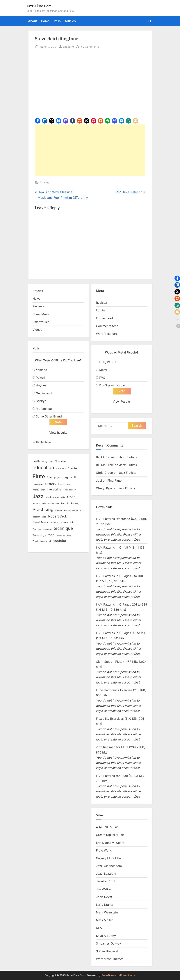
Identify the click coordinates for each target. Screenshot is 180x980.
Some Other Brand (49, 416)
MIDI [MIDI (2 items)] (63, 497)
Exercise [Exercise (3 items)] (73, 468)
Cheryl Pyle (104, 488)
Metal (103, 370)
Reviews (38, 306)
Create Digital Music (110, 835)
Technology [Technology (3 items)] (39, 535)
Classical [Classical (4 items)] (61, 461)
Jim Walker (104, 889)
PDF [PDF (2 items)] (44, 504)
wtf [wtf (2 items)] (50, 541)
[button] (38, 121)
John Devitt (104, 897)
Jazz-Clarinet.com (109, 866)
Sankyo (41, 401)
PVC (102, 378)
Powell (40, 378)
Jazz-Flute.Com (39, 6)
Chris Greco (104, 473)
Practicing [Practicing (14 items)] (43, 509)
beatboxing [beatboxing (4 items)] (40, 461)
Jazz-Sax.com (106, 874)
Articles (70, 21)
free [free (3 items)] (49, 477)
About (33, 21)
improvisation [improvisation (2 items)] (39, 490)
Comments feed (107, 326)
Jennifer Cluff (106, 881)
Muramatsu (44, 409)
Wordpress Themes (110, 959)
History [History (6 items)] (51, 484)
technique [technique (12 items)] (63, 528)
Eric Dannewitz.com (110, 843)
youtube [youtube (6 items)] (60, 541)
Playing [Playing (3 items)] (75, 503)
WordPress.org (107, 334)
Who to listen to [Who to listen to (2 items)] (40, 541)
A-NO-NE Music (107, 827)
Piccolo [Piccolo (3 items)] (65, 503)
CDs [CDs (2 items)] (51, 462)
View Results (58, 433)
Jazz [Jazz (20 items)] (38, 496)
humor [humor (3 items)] (62, 484)
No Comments (90, 47)
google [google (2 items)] (57, 478)
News (36, 299)
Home (45, 21)
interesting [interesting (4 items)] (54, 490)
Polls (57, 21)
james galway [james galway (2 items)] (69, 490)
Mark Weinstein (107, 912)
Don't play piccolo (112, 385)
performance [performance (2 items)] (54, 504)
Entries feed (104, 318)
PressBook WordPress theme (118, 975)
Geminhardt (44, 393)
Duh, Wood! (108, 362)
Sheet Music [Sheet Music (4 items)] (41, 522)
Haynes (41, 385)
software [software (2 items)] (64, 523)
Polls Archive (42, 442)
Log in (100, 310)
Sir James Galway (108, 943)
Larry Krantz (105, 905)
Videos (37, 330)
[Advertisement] (90, 150)
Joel (99, 481)
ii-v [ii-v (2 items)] (69, 484)
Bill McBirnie (105, 457)
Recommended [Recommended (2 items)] (39, 517)
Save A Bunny (106, 936)
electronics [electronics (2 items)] (61, 468)
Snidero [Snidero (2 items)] (54, 523)
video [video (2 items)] (69, 535)
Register (102, 303)
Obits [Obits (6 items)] (71, 497)
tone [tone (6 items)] (51, 535)
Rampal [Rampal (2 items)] (59, 510)
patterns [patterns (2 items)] (36, 504)
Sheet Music (41, 314)
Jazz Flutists (128, 457)
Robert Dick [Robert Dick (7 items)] (58, 516)
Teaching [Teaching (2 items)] (37, 529)
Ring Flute (114, 481)
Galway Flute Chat (109, 858)
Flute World (104, 850)
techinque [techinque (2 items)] (47, 529)
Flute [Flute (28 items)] (39, 476)
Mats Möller (104, 920)
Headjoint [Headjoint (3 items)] (38, 484)
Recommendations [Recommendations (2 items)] (73, 510)
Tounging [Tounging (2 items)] (61, 535)
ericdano (68, 46)
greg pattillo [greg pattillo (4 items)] (70, 477)
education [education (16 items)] (43, 467)
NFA (99, 928)
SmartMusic (41, 322)
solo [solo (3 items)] (72, 522)
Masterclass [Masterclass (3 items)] (52, 497)
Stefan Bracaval (107, 951)
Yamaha (41, 370)
